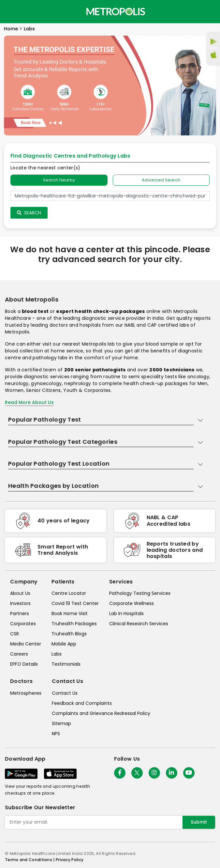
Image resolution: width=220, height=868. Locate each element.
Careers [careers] (19, 654)
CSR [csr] (15, 634)
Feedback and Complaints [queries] (82, 703)
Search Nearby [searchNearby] (59, 180)
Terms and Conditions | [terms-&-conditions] (30, 860)
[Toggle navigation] (10, 11)
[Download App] (21, 774)
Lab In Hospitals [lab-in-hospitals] (126, 613)
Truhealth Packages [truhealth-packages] (74, 624)
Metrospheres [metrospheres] (26, 693)
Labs (29, 29)
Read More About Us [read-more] (29, 402)
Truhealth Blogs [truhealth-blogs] (69, 634)
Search (29, 213)
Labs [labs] (57, 654)
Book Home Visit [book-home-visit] (70, 613)
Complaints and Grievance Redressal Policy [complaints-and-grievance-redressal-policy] (101, 713)
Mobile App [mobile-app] (64, 644)
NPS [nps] (56, 734)
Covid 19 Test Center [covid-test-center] (75, 603)
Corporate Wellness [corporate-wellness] (132, 603)
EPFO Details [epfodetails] (24, 664)
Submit (199, 822)
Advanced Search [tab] (161, 180)
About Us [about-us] (20, 593)
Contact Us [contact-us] (65, 693)
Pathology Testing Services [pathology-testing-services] (140, 593)
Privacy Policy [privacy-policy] (70, 860)
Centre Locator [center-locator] (69, 593)
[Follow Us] (120, 773)
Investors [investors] (20, 603)
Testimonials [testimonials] (66, 664)
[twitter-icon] (137, 773)
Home (11, 29)
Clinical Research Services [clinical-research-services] (139, 624)
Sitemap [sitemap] (61, 723)
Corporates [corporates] (23, 624)
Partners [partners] (20, 613)
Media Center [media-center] (26, 644)
